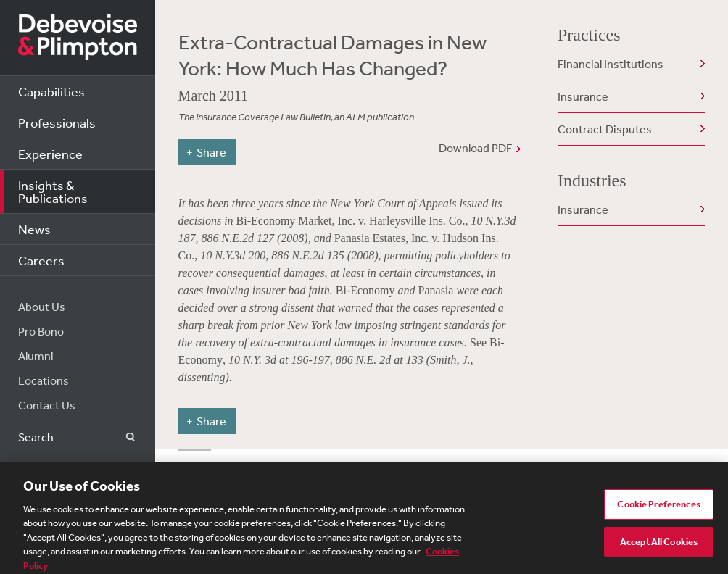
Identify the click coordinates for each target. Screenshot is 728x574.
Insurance (583, 96)
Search (122, 437)
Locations (44, 380)
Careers (41, 260)
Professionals (57, 122)
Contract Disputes (605, 129)
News (34, 229)
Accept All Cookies (659, 545)
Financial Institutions (611, 64)
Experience (50, 154)
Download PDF (475, 148)
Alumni (36, 356)
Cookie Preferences (658, 508)
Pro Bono (41, 331)
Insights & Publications (53, 191)
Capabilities (51, 91)
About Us (42, 307)
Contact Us (47, 405)
